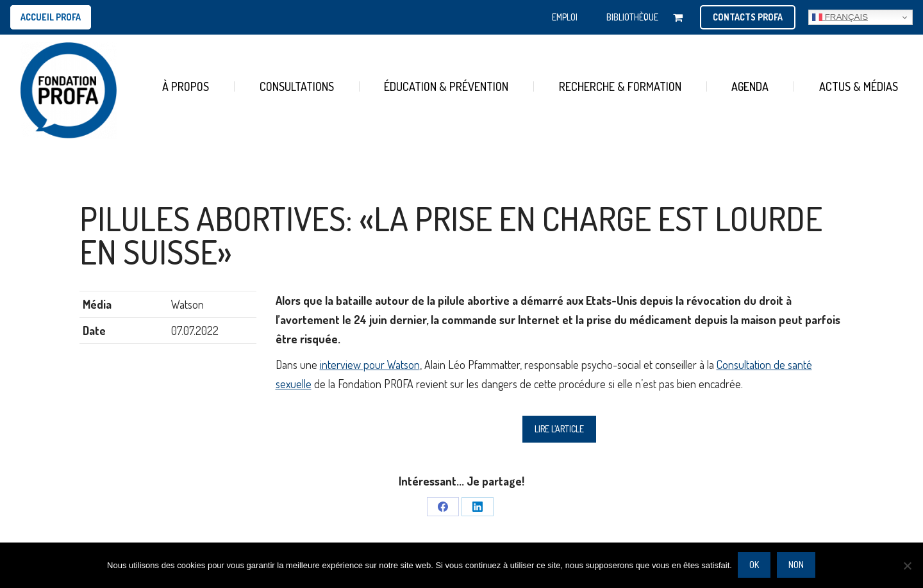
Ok (755, 565)
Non (797, 565)
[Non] (907, 566)
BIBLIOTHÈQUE (632, 17)
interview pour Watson (370, 364)
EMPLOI (565, 17)
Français (840, 17)
